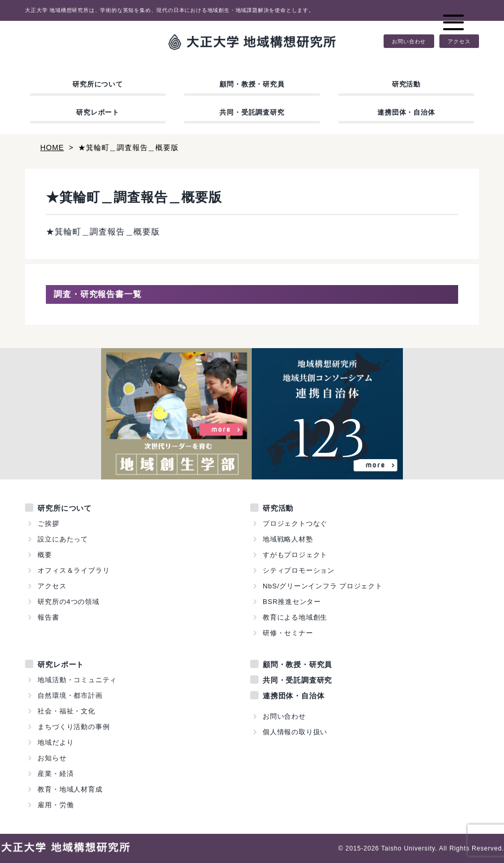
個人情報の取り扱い (295, 732)
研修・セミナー (288, 633)
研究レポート (98, 112)
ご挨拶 (48, 523)
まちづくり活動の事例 (73, 727)
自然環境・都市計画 (70, 695)
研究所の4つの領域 (68, 602)
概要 (45, 555)
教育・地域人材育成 (70, 789)
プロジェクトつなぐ (295, 523)
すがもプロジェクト (295, 555)
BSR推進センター (292, 602)
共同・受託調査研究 (252, 112)
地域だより (56, 742)
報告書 (48, 617)
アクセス (459, 41)
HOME (52, 147)
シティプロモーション (299, 570)
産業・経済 (56, 774)
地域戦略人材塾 (288, 539)
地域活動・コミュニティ (77, 680)
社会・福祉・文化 (66, 711)
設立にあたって (63, 539)
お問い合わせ (409, 41)
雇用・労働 (56, 805)
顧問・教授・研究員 (252, 84)
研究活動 (406, 84)
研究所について (98, 84)
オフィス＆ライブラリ (73, 570)
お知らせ (52, 758)
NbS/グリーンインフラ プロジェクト (323, 586)
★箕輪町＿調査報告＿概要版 (103, 232)
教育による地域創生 (295, 617)
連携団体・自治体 (406, 112)
